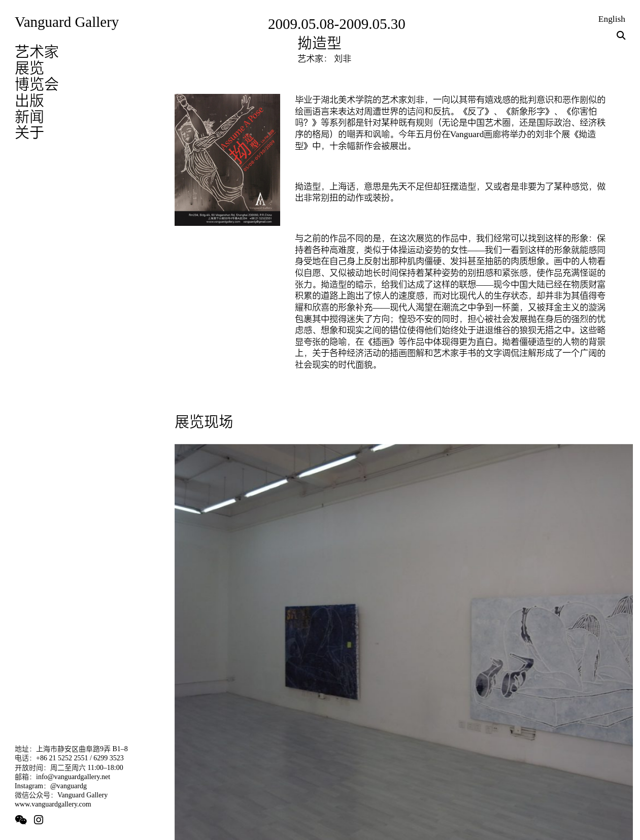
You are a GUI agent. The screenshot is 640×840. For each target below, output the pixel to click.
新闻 (29, 117)
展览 (29, 68)
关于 (29, 132)
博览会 (37, 84)
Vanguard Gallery (67, 22)
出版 (29, 100)
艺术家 (37, 52)
